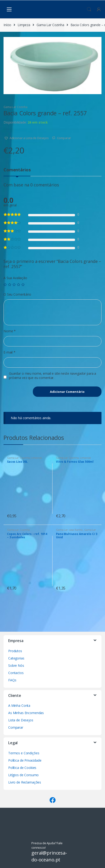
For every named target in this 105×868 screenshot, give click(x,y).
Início (7, 25)
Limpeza (24, 25)
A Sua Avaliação (15, 278)
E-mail (9, 352)
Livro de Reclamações (25, 782)
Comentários (17, 170)
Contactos (16, 673)
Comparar (64, 138)
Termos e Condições (24, 753)
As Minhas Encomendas (26, 713)
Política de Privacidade (25, 760)
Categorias (16, 658)
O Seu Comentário (17, 294)
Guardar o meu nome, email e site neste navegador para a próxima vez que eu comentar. (52, 376)
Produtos (15, 651)
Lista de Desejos (21, 720)
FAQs (12, 680)
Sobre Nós (16, 665)
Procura (89, 9)
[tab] (17, 172)
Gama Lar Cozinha (50, 25)
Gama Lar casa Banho (69, 530)
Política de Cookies (22, 768)
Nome (10, 331)
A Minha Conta (19, 705)
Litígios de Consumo (23, 775)
